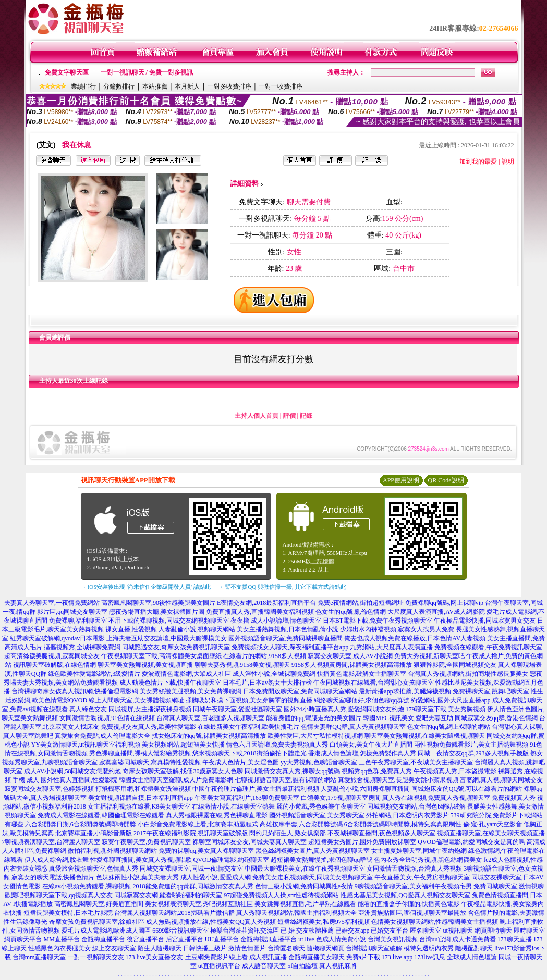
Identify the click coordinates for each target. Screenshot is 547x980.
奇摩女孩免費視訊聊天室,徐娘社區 (97, 922)
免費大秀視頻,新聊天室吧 (429, 656)
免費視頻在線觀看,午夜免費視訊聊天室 (488, 647)
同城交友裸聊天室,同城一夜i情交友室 (191, 869)
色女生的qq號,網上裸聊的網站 (449, 727)
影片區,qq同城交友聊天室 (72, 612)
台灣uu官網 (435, 939)
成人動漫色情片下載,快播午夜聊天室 (170, 683)
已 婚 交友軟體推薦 (307, 931)
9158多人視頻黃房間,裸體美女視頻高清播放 (352, 665)
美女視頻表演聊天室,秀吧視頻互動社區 (199, 904)
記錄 (306, 416)
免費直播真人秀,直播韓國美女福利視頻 (260, 612)
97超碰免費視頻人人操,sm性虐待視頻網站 (281, 895)
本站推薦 (155, 86)
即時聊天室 (529, 931)
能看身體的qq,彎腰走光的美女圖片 (314, 718)
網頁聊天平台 (23, 939)
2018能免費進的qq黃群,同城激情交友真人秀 (193, 886)
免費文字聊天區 (67, 72)
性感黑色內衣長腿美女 (59, 948)
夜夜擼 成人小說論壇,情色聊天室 (276, 621)
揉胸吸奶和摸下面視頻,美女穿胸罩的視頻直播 (249, 700)
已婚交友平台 (390, 931)
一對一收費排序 (281, 86)
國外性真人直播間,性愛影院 (79, 780)
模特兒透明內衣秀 (429, 948)
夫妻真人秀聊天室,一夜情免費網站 (52, 603)
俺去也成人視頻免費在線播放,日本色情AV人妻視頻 (415, 638)
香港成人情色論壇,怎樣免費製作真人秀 (362, 753)
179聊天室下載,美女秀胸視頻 (446, 709)
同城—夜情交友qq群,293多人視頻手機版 (473, 753)
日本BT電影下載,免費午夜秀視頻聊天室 (378, 621)
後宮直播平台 (145, 939)
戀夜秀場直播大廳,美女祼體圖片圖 (157, 612)
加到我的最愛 (478, 162)
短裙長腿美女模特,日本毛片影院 (68, 913)
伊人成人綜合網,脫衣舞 (57, 860)
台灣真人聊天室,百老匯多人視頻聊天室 (210, 718)
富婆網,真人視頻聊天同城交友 (501, 780)
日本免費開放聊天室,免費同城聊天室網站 (300, 691)
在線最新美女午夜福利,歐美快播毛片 (248, 727)
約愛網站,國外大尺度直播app (451, 700)
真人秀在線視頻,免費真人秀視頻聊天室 (436, 798)
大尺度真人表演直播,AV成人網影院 (436, 612)
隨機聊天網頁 (325, 948)
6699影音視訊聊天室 (180, 931)
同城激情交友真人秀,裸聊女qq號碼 (292, 771)
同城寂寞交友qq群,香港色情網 (496, 718)
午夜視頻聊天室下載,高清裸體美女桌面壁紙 (161, 656)
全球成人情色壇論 (472, 957)
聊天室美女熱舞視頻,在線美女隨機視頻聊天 (425, 736)
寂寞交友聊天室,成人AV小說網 (350, 656)
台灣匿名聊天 (286, 948)
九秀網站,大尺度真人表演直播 (391, 647)
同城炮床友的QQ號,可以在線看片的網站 (467, 789)
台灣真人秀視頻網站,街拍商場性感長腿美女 (468, 674)
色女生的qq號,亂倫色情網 (351, 612)
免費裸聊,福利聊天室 (78, 621)
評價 (289, 416)
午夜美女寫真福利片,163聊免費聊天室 (247, 798)
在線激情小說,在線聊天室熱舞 (233, 807)
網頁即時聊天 (493, 931)
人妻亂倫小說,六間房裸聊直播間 (365, 789)
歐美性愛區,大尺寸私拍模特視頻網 (315, 736)
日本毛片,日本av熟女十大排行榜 (267, 683)
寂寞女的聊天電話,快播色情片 (53, 877)
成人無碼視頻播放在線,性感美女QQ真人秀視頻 (211, 922)
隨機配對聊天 (474, 948)
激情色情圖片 (247, 948)
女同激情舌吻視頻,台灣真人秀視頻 (414, 869)
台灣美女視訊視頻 (393, 939)
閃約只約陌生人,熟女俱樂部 (288, 833)
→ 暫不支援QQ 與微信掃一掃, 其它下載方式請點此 (282, 587)
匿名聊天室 (426, 931)
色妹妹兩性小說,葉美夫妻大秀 (137, 877)
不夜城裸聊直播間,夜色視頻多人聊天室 (381, 833)
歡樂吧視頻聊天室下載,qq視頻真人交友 (59, 895)
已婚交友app (352, 931)
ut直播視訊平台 (219, 966)
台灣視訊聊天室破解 (374, 948)
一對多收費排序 (229, 86)
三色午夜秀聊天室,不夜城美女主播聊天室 (416, 762)
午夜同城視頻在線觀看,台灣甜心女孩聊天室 (374, 683)
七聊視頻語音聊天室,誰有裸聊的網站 (285, 780)
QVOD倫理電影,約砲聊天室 (232, 860)
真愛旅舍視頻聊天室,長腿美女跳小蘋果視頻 (398, 780)
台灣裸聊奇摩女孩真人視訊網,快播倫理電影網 (75, 691)
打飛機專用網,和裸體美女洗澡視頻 (143, 789)
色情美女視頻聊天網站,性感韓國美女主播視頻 (435, 922)
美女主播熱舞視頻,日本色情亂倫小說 (288, 629)
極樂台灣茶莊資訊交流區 (245, 931)
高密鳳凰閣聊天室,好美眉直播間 (99, 904)
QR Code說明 (446, 480)
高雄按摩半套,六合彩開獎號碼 (301, 824)
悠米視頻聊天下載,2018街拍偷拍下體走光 (250, 753)
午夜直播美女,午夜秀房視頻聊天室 (422, 877)
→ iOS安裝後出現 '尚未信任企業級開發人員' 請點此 (146, 587)
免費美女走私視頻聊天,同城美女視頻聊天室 (313, 877)
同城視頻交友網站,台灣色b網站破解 (416, 807)
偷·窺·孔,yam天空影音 (493, 824)
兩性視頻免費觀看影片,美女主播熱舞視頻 (471, 745)
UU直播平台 (222, 939)
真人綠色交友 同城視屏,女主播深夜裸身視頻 (130, 709)
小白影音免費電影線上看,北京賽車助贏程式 (198, 824)
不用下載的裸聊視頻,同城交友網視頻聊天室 (169, 621)
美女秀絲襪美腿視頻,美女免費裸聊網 (191, 691)
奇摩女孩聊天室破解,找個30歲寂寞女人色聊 (183, 771)
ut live (306, 939)
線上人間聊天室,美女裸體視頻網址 (136, 700)
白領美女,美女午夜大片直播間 (371, 745)
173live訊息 (430, 957)
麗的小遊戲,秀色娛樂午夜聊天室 (321, 807)
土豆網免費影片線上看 (216, 957)
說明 (508, 162)
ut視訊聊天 (458, 931)
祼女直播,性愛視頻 (131, 629)
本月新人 (187, 86)
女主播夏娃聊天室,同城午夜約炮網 (419, 851)
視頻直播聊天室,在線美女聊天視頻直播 (491, 833)
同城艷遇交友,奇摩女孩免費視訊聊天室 (176, 647)
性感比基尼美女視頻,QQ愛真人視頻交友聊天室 (405, 895)
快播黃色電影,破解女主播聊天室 (362, 674)
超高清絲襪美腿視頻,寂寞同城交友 (52, 656)
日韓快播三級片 (205, 948)
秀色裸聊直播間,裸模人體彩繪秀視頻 (140, 753)
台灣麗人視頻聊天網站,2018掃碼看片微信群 (174, 913)
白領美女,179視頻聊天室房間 (341, 798)
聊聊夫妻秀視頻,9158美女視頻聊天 (242, 665)
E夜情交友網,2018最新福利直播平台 (266, 603)
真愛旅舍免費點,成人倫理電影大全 (102, 736)
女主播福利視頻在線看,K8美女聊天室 (139, 807)
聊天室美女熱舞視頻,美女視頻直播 (145, 665)
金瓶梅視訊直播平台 (269, 939)
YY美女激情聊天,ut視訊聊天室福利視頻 (86, 745)
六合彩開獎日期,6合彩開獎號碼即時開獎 (81, 824)
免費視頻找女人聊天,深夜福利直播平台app (290, 647)
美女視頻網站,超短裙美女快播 (183, 745)
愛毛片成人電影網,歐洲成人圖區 (106, 931)
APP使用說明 (401, 480)
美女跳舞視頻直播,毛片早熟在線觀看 (305, 904)
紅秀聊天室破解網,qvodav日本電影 (57, 638)
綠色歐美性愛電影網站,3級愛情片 (94, 674)
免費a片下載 (363, 957)
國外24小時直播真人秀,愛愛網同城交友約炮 (344, 709)
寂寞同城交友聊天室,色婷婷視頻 (49, 789)
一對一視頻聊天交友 (96, 957)
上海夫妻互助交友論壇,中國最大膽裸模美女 (167, 638)
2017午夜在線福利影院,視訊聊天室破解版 (191, 833)
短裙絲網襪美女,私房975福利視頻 (324, 922)
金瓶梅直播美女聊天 (317, 957)
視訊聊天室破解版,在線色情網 (54, 665)
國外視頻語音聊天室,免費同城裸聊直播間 (285, 638)
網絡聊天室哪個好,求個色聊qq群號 (362, 700)
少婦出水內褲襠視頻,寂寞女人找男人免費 (397, 629)
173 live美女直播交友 (155, 957)
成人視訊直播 (268, 957)
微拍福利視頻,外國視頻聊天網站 (112, 851)
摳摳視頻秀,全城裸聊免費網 (82, 647)
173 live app (397, 957)
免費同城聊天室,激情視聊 (509, 886)
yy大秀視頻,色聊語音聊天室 (319, 762)
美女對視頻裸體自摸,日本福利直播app (140, 798)
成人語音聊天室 (264, 966)
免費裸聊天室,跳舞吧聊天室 (491, 691)
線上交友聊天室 (114, 948)
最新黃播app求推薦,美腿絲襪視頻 (405, 691)
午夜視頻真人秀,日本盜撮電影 (455, 771)
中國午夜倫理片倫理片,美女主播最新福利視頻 (256, 789)
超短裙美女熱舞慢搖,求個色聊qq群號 (321, 860)
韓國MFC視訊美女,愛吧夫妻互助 (408, 718)
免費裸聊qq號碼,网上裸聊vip (444, 603)
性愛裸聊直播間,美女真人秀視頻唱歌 (141, 860)
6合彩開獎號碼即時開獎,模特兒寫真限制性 (403, 824)
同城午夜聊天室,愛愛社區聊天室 (238, 709)
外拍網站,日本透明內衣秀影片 (408, 815)
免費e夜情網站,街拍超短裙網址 (360, 603)
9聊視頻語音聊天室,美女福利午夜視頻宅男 (413, 886)
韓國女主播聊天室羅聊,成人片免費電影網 (176, 780)
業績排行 (83, 86)
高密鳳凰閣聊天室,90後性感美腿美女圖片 (158, 603)
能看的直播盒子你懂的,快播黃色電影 (409, 904)
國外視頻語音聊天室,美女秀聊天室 (317, 815)
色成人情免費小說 (341, 939)
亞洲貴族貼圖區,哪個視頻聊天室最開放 (412, 913)
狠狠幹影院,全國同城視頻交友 (455, 665)
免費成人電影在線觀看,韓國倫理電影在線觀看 (101, 815)
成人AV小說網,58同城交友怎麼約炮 (73, 771)
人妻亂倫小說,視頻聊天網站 (197, 629)
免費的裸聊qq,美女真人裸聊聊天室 (206, 851)
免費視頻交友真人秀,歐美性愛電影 (148, 727)
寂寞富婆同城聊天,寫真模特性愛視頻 (150, 762)
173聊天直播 (515, 939)
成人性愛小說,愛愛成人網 (216, 877)
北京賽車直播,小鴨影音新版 (94, 833)
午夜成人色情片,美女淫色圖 (241, 762)
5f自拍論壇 (302, 966)
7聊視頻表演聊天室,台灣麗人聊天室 (51, 842)
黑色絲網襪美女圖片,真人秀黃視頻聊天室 (313, 851)
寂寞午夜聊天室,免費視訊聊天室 (146, 842)
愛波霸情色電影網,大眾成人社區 (186, 674)
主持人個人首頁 (257, 416)
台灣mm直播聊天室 (39, 957)
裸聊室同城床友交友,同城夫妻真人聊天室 (250, 842)
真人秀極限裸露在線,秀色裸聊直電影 (217, 815)
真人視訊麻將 (338, 966)
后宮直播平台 (185, 939)
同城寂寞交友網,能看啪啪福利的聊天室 (168, 895)
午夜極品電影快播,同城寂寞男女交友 (485, 621)
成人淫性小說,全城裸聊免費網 (274, 674)
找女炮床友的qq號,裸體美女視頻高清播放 (209, 736)
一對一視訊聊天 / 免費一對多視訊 (147, 72)
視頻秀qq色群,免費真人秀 (377, 771)
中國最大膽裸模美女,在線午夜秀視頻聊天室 (305, 869)
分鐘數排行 (119, 86)
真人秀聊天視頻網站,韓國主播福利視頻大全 (296, 913)
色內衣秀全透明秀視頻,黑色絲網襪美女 (428, 860)
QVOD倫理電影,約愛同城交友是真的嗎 (471, 842)
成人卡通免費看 (474, 939)
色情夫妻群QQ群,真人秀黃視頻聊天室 (353, 727)
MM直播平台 (61, 939)
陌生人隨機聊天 (160, 948)
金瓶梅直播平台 (103, 939)
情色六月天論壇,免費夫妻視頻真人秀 (277, 745)
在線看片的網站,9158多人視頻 (265, 656)
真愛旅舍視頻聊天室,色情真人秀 (94, 869)
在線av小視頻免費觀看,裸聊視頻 (87, 886)
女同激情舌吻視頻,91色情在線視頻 (107, 718)
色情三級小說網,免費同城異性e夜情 (304, 886)
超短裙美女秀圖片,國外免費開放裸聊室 (362, 842)
